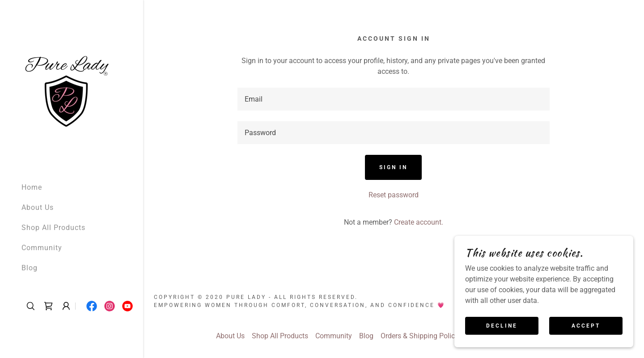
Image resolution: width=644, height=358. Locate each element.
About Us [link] (38, 207)
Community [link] (42, 248)
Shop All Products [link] (53, 228)
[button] (66, 306)
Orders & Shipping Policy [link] (419, 336)
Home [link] (32, 187)
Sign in (393, 167)
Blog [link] (30, 268)
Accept (586, 326)
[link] (66, 87)
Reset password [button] (394, 195)
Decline (502, 326)
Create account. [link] (419, 222)
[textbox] (394, 99)
